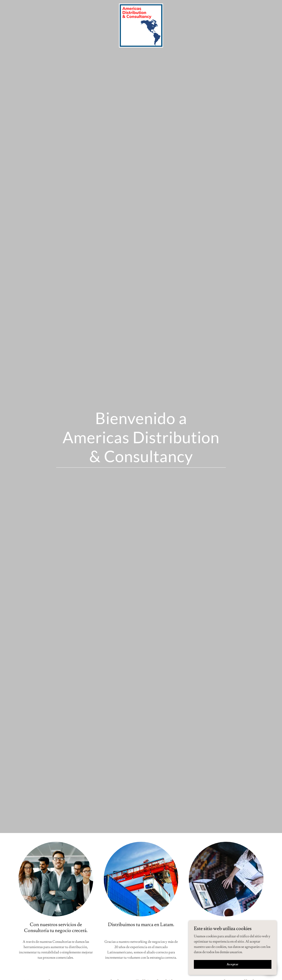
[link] (141, 5)
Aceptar (233, 964)
